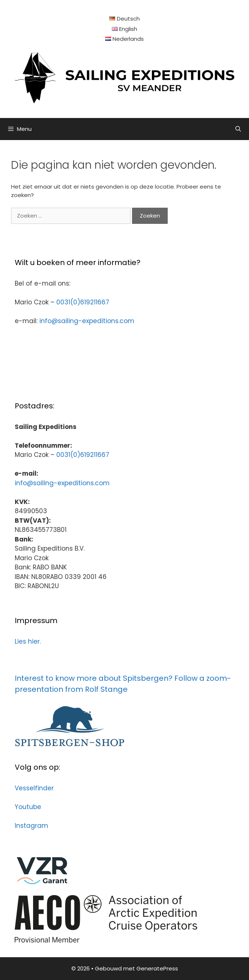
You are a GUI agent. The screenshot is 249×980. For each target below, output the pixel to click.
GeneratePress (157, 968)
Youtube (28, 807)
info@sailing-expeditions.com (87, 321)
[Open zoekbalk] (238, 129)
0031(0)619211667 (83, 302)
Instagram (31, 826)
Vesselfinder (34, 788)
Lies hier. (28, 641)
